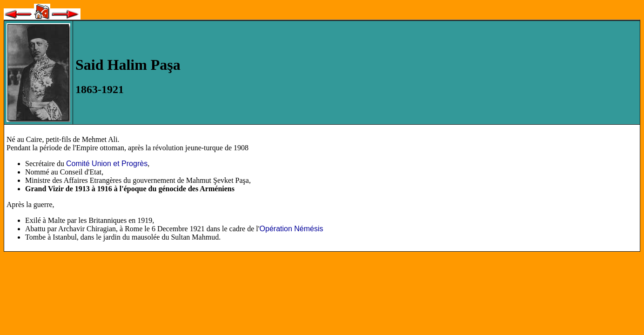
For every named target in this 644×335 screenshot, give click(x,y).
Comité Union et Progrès (107, 164)
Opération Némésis (292, 229)
